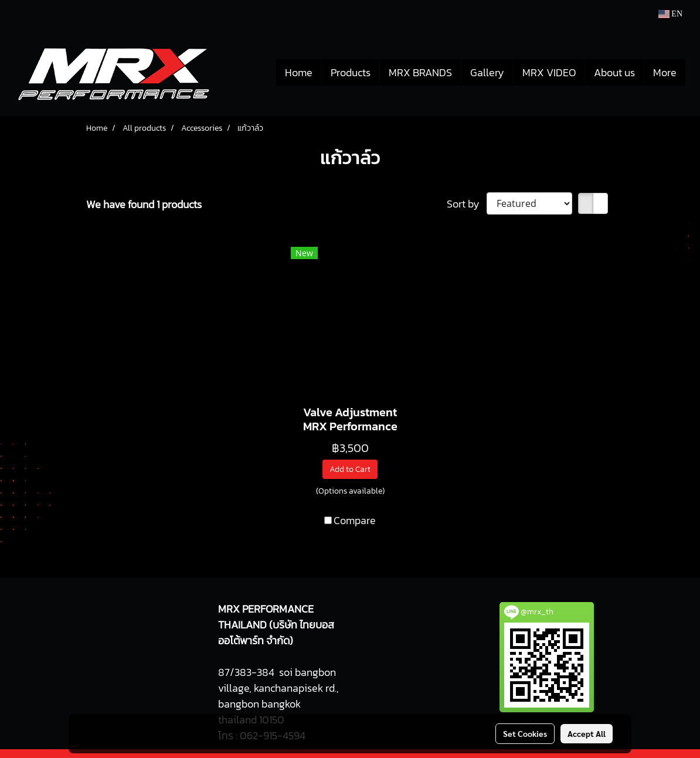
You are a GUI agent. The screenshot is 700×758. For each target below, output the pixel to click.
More (665, 72)
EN (670, 14)
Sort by (467, 204)
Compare (355, 520)
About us (614, 72)
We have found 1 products (144, 204)
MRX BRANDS (420, 72)
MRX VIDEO (549, 72)
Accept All (587, 733)
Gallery (487, 72)
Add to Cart (350, 469)
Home (299, 72)
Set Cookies (525, 733)
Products (351, 72)
